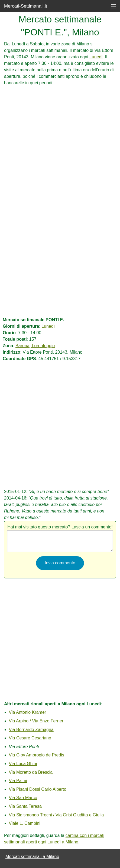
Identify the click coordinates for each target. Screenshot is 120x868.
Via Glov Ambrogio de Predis (37, 755)
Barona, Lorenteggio (35, 346)
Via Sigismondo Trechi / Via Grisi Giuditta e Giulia (56, 815)
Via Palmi (18, 781)
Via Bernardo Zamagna (31, 730)
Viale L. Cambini (25, 823)
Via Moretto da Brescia (31, 772)
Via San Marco (23, 798)
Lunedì (96, 57)
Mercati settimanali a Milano (32, 857)
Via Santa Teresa (25, 806)
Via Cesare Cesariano (30, 738)
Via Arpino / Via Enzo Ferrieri (37, 721)
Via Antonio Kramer (28, 712)
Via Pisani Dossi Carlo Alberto (38, 789)
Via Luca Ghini (23, 764)
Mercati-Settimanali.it (26, 6)
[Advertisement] (60, 146)
